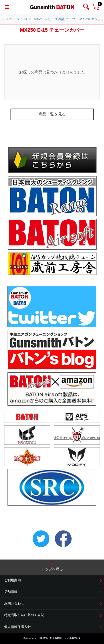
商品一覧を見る (52, 114)
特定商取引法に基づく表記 (24, 615)
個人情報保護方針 (17, 627)
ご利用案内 (12, 580)
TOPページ (11, 19)
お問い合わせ (14, 603)
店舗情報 (11, 592)
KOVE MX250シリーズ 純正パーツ (49, 19)
